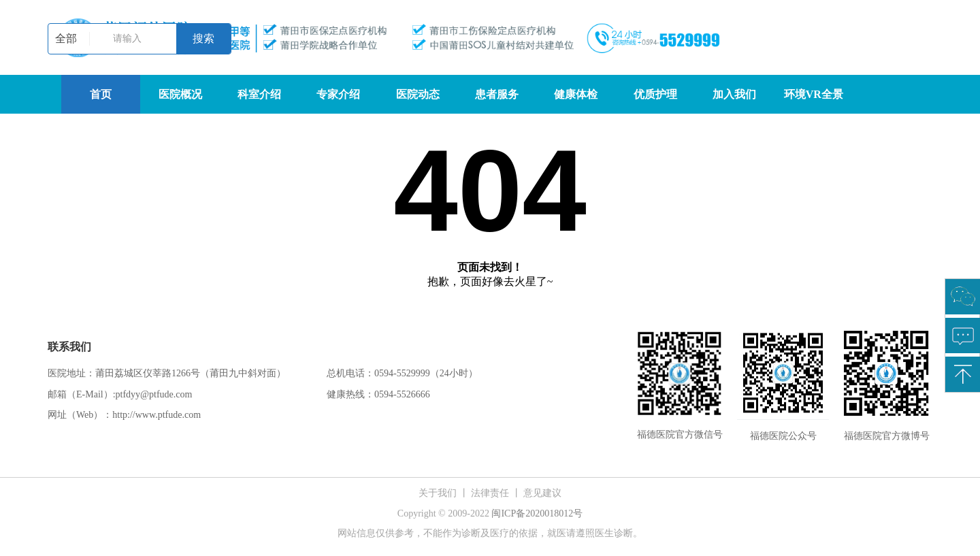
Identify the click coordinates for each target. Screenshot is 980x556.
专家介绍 (338, 94)
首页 (101, 94)
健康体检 (576, 94)
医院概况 (180, 94)
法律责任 (490, 493)
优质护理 (655, 94)
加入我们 (734, 94)
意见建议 (542, 493)
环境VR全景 (814, 94)
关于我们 (438, 493)
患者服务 (497, 94)
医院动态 (418, 94)
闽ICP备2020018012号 (537, 513)
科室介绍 (259, 94)
